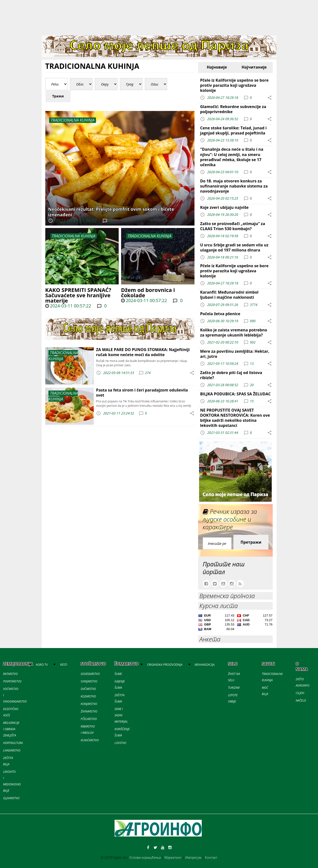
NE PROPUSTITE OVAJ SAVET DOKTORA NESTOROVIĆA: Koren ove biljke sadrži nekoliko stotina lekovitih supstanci (235, 418)
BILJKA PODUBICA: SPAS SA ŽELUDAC (235, 394)
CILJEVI (300, 693)
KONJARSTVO (89, 704)
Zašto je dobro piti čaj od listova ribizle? (231, 375)
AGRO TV (42, 665)
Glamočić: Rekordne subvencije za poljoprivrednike (233, 109)
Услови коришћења (145, 857)
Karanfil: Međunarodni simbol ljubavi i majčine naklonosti (229, 295)
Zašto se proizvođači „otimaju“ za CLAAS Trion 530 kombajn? (233, 226)
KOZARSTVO (88, 696)
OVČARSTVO (88, 689)
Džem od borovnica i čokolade (148, 292)
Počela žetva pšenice (220, 314)
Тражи (58, 96)
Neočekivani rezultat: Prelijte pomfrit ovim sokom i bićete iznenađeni (111, 212)
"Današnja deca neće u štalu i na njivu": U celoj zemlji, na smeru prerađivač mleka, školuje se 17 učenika (232, 157)
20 (252, 385)
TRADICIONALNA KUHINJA (74, 236)
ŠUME (118, 674)
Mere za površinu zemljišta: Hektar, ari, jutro (235, 354)
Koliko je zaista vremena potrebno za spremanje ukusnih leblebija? (234, 332)
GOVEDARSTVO (90, 674)
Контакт (211, 857)
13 (252, 364)
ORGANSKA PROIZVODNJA (165, 665)
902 (253, 342)
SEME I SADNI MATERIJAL (121, 715)
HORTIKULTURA (13, 743)
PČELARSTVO (89, 719)
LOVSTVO (120, 743)
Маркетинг (173, 857)
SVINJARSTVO (89, 681)
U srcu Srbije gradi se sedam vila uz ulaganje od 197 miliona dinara (234, 247)
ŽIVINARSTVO (89, 711)
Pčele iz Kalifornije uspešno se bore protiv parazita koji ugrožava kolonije (234, 85)
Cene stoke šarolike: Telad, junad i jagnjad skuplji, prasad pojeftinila (233, 130)
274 (148, 373)
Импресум (193, 857)
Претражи (251, 542)
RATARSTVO (10, 674)
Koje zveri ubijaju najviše (224, 207)
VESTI (63, 665)
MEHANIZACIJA (205, 665)
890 (253, 321)
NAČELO (301, 700)
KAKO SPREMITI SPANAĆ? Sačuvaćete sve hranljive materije (78, 295)
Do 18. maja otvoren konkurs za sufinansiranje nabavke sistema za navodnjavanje (234, 186)
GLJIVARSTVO (11, 798)
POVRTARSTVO (12, 681)
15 (252, 401)
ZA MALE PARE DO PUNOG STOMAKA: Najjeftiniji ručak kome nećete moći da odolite (143, 352)
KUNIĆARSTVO (90, 740)
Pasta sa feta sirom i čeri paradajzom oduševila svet (142, 393)
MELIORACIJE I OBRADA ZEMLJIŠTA (11, 729)
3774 (254, 304)
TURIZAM (234, 688)
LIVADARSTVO (12, 750)
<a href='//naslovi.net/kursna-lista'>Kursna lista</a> (235, 623)
